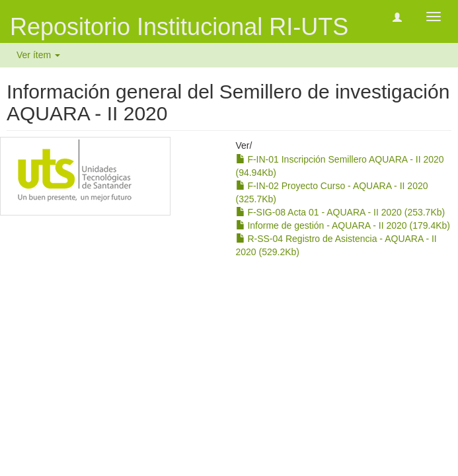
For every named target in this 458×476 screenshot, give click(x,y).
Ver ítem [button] (38, 55)
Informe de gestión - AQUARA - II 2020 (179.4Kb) (343, 225)
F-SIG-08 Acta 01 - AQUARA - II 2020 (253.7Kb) (341, 212)
